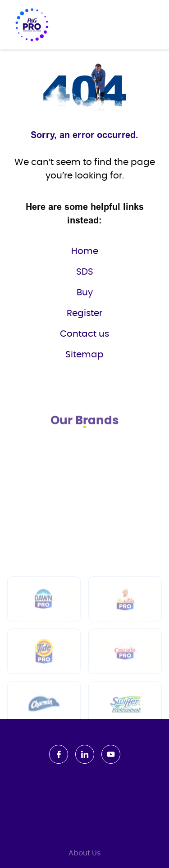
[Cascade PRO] (125, 697)
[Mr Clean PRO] (125, 644)
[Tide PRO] (44, 697)
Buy (85, 293)
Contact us (84, 334)
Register (84, 313)
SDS (85, 272)
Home (85, 251)
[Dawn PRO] (44, 644)
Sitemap (84, 355)
